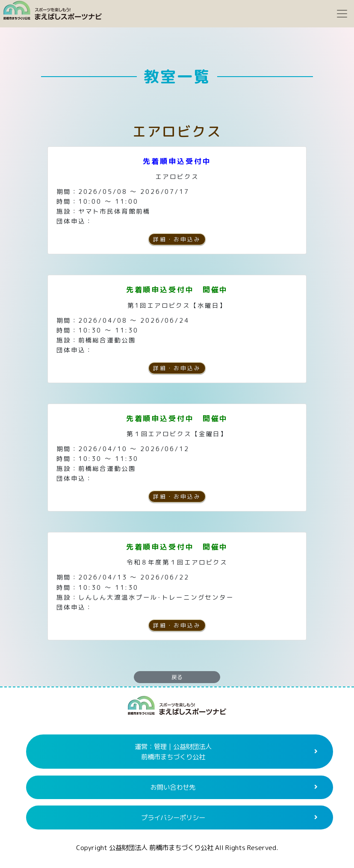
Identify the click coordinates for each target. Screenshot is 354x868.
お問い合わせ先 (173, 787)
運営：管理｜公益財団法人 (173, 752)
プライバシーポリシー (173, 817)
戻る (177, 677)
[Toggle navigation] (342, 14)
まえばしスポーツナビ (177, 709)
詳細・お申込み (177, 239)
